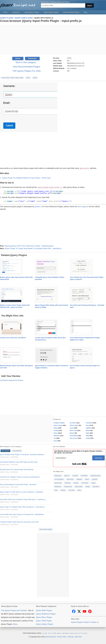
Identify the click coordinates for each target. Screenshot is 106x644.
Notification (58, 486)
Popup (93, 483)
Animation (89, 423)
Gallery (56, 428)
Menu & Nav (73, 430)
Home (5, 12)
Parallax (76, 483)
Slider (88, 433)
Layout (72, 428)
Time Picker (85, 483)
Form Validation (59, 479)
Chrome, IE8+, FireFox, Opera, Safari (12, 78)
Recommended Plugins (71, 12)
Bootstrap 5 (58, 475)
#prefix (35, 78)
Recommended (17, 451)
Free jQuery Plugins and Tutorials (19, 4)
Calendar (95, 479)
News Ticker (58, 483)
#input (28, 78)
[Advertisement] (53, 40)
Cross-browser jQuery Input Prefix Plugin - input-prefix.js (41, 21)
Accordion (73, 423)
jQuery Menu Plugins (44, 617)
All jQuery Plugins (59, 423)
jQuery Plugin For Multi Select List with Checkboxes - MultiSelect (22, 492)
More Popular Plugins (46, 529)
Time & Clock (74, 438)
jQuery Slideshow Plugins (46, 614)
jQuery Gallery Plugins (45, 624)
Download (32, 58)
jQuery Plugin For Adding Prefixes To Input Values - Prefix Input (26, 178)
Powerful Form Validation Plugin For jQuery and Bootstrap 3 (20, 477)
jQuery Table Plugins (44, 621)
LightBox (89, 428)
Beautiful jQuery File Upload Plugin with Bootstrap (17, 469)
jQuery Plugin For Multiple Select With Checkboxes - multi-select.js (22, 507)
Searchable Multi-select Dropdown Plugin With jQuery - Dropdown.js (23, 499)
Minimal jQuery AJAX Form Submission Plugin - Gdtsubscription (29, 246)
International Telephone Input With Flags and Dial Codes (19, 462)
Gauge (88, 486)
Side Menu (96, 486)
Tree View (71, 490)
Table (87, 435)
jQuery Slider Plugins (44, 610)
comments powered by (12, 380)
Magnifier (79, 479)
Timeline (63, 490)
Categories (16, 12)
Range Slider (79, 486)
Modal (87, 479)
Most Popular (5, 451)
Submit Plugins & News (80, 622)
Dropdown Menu (95, 475)
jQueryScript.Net (50, 636)
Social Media (74, 435)
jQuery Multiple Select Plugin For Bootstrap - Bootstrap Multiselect (22, 454)
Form (87, 425)
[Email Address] (73, 458)
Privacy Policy (62, 636)
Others (56, 433)
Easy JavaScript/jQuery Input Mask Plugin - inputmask (18, 484)
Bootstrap (68, 483)
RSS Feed (78, 636)
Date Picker (70, 479)
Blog (86, 12)
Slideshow (57, 435)
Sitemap (71, 636)
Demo (18, 58)
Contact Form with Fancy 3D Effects (13, 337)
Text (55, 438)
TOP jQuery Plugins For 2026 (27, 71)
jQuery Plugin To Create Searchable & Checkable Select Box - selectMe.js (33, 248)
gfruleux (38, 206)
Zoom (55, 441)
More (15, 624)
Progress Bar (68, 486)
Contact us (94, 622)
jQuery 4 (67, 475)
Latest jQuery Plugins (32, 12)
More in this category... (26, 62)
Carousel (75, 475)
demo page (82, 206)
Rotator (72, 433)
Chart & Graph (58, 425)
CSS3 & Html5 (74, 425)
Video (79, 490)
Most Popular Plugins (51, 12)
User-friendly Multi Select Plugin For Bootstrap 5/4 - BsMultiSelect (22, 514)
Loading (56, 430)
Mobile (88, 430)
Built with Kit (79, 464)
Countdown (84, 475)
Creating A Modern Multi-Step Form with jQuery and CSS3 (19, 522)
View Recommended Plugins (26, 67)
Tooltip (88, 438)
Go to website (72, 68)
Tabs (56, 490)
